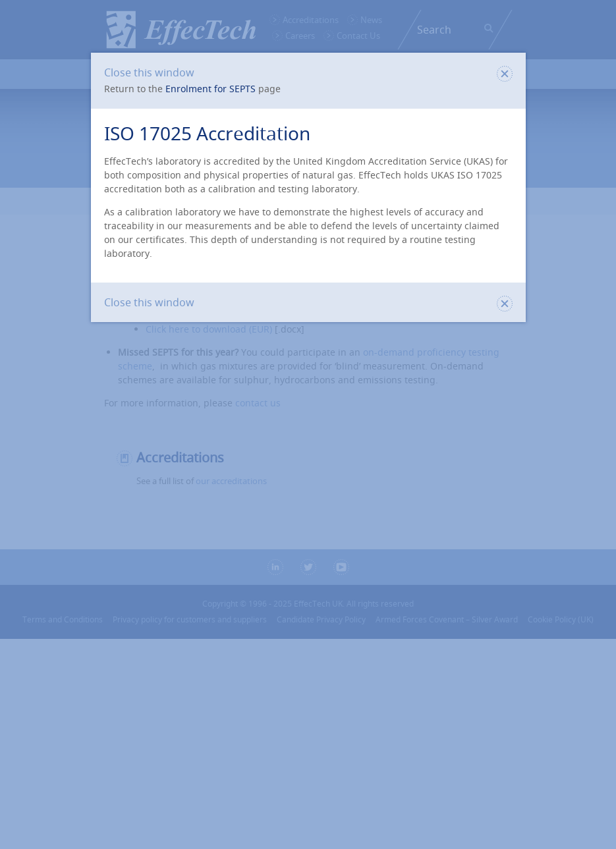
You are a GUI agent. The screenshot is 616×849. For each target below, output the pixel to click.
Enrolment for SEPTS (210, 89)
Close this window (308, 72)
